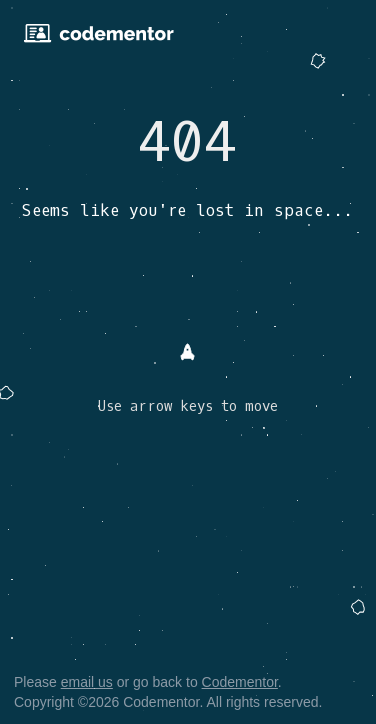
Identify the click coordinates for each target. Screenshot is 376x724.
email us (87, 682)
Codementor (240, 682)
